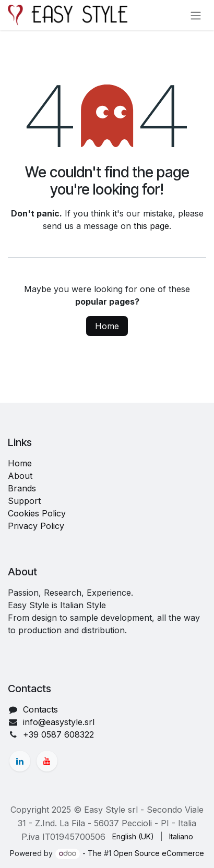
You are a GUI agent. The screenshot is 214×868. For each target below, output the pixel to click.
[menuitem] (133, 836)
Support (24, 501)
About (20, 476)
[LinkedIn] (20, 761)
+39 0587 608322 (58, 734)
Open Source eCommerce (159, 853)
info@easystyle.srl (59, 722)
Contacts (40, 709)
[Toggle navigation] (196, 15)
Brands (22, 488)
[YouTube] (47, 761)
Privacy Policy (36, 526)
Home (107, 326)
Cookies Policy (37, 513)
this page (151, 226)
